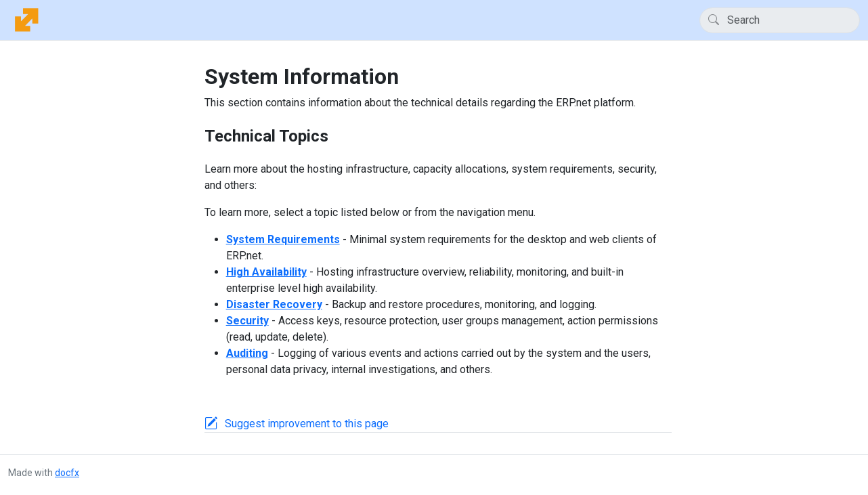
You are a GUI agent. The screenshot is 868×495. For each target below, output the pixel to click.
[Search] (780, 20)
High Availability (266, 272)
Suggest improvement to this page (307, 424)
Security (247, 321)
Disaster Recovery (274, 304)
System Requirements (283, 239)
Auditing (247, 353)
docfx (67, 473)
